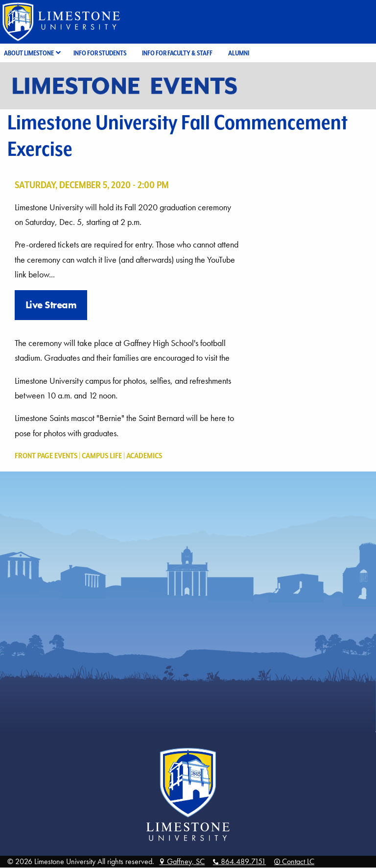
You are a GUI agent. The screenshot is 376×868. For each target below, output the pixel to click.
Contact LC (294, 861)
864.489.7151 (239, 861)
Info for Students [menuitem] (100, 53)
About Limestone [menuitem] (29, 53)
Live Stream (51, 305)
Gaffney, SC (182, 861)
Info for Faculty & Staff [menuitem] (177, 53)
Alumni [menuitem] (239, 53)
